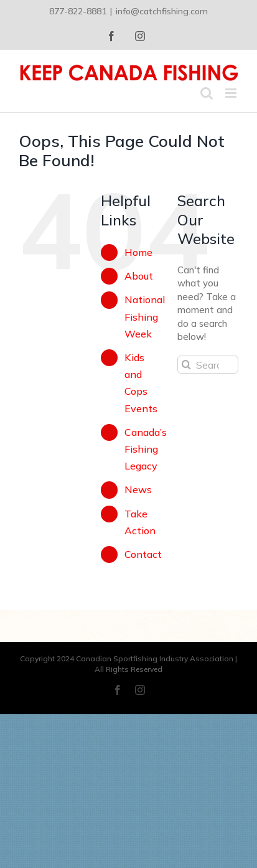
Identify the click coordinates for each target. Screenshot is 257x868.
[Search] (186, 365)
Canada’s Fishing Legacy (146, 449)
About (139, 276)
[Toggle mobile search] (207, 93)
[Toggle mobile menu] (232, 93)
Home (138, 252)
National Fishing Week (145, 316)
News (138, 489)
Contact (143, 554)
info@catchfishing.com (162, 11)
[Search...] (208, 365)
